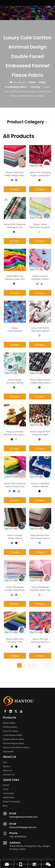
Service (7, 766)
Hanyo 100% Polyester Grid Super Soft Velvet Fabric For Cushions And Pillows (15, 226)
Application (9, 797)
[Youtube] (21, 711)
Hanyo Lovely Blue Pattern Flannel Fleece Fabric (40, 485)
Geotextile (8, 752)
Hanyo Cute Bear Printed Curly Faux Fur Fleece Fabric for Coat (15, 433)
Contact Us (9, 775)
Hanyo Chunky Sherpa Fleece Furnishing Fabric (15, 537)
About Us (7, 770)
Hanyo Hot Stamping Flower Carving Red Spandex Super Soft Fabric (40, 174)
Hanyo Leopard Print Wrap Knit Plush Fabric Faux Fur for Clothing (40, 433)
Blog (5, 806)
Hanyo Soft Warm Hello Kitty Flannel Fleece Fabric (40, 329)
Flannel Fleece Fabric (14, 743)
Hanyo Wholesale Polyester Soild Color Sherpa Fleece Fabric (40, 589)
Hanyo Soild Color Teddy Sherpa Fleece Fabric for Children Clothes (15, 174)
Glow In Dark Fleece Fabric (16, 747)
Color (6, 789)
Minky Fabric (9, 723)
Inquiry (15, 189)
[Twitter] (16, 711)
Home (6, 785)
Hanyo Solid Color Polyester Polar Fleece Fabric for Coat (15, 640)
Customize (9, 793)
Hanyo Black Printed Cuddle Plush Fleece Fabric (40, 381)
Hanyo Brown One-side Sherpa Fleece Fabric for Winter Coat (40, 537)
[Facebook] (5, 711)
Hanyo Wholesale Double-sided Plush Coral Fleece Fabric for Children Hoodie (15, 589)
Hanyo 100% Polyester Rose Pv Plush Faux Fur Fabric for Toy (15, 485)
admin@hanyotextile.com (23, 817)
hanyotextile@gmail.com (23, 827)
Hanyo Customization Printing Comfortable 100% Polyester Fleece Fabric (15, 329)
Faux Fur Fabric (10, 731)
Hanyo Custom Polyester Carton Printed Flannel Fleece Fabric (40, 278)
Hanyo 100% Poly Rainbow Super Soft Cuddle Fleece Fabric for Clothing (15, 278)
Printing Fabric (10, 727)
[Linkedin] (11, 711)
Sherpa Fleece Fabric (14, 739)
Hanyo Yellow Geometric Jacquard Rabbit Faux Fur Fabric (40, 226)
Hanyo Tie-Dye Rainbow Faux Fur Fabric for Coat (40, 640)
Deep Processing (11, 802)
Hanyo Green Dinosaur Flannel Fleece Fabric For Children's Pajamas (15, 381)
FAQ (5, 762)
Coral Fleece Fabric (13, 735)
